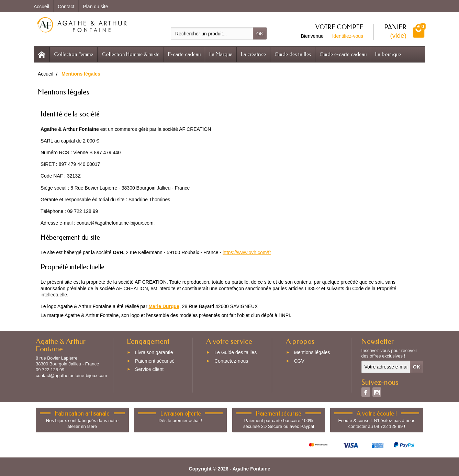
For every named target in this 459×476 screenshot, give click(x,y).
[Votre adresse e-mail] (386, 367)
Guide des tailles (293, 54)
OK (260, 34)
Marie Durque (164, 306)
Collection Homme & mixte (131, 54)
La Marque (221, 54)
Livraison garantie (154, 352)
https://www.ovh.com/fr (247, 252)
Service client (149, 370)
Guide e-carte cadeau (343, 54)
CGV (299, 361)
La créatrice (253, 54)
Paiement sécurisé (155, 361)
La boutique (388, 54)
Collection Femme (74, 54)
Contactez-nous (231, 361)
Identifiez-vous (348, 36)
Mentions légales (312, 352)
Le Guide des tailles (236, 352)
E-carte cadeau (184, 54)
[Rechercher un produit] (212, 33)
